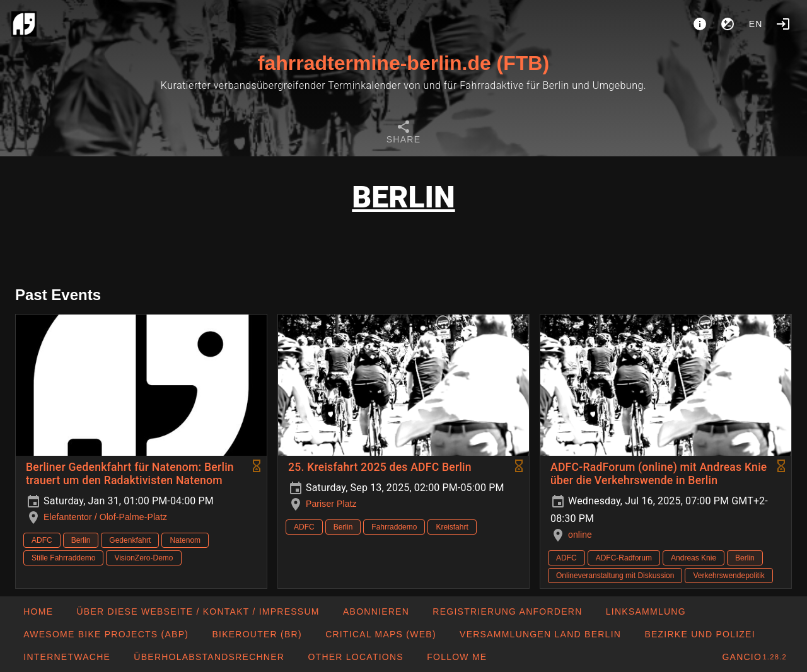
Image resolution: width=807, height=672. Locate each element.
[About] (700, 24)
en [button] (756, 24)
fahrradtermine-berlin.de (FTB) (403, 63)
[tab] (403, 134)
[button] (355, 657)
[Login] (783, 24)
